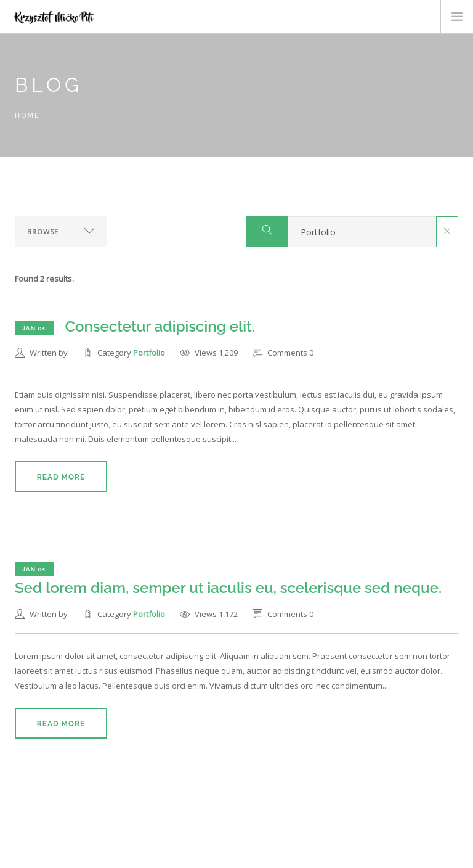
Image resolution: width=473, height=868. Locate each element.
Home (27, 116)
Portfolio (149, 353)
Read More (61, 477)
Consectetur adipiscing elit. (160, 326)
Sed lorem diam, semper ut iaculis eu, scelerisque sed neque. (228, 588)
